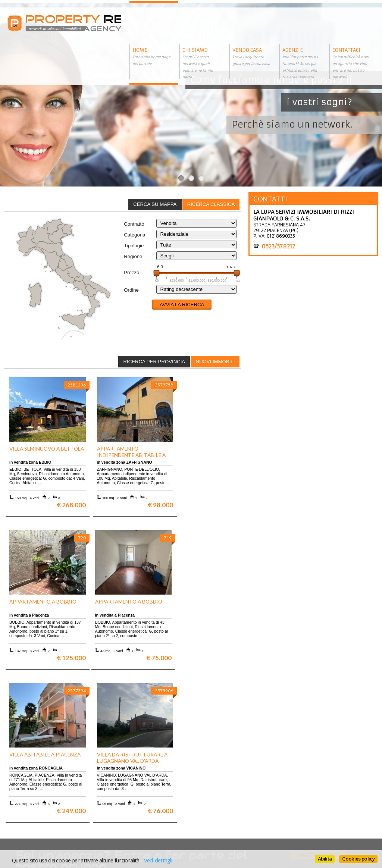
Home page (204, 803)
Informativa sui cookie (217, 791)
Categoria (134, 235)
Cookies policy (358, 859)
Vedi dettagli (158, 860)
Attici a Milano (117, 791)
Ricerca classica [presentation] (211, 204)
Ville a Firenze (117, 780)
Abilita (325, 859)
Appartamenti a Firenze (127, 786)
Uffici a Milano (117, 803)
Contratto (134, 224)
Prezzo (131, 272)
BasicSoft (142, 834)
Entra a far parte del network (41, 791)
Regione (133, 256)
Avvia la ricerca (182, 305)
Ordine (131, 290)
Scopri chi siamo (27, 780)
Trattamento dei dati (215, 780)
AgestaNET (155, 840)
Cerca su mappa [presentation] (155, 204)
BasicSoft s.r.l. (248, 840)
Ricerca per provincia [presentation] (154, 362)
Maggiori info (318, 702)
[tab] (211, 204)
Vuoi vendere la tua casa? (38, 786)
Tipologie (134, 246)
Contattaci (203, 797)
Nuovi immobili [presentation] (215, 362)
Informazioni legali (214, 786)
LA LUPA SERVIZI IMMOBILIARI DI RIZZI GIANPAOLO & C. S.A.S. (304, 215)
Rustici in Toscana (121, 797)
